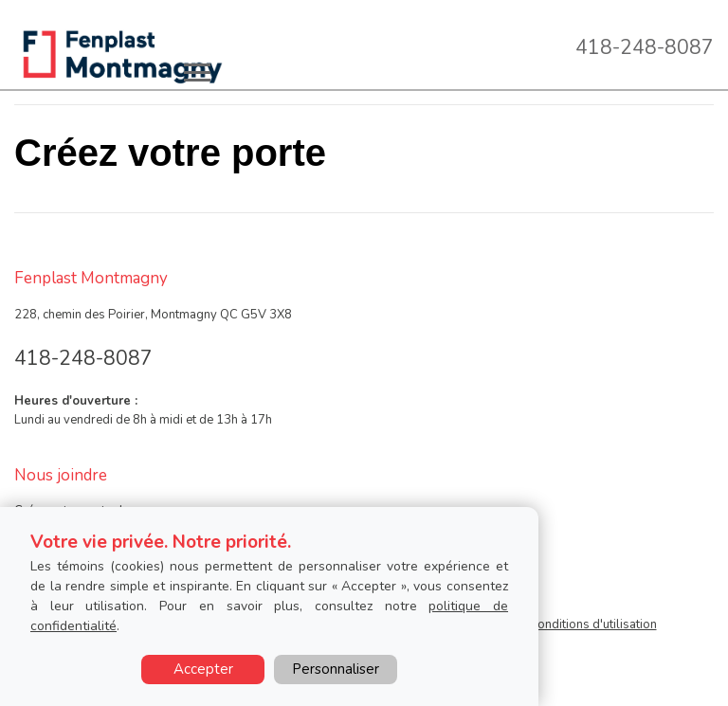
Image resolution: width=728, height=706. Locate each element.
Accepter (203, 669)
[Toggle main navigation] (197, 72)
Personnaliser (336, 669)
